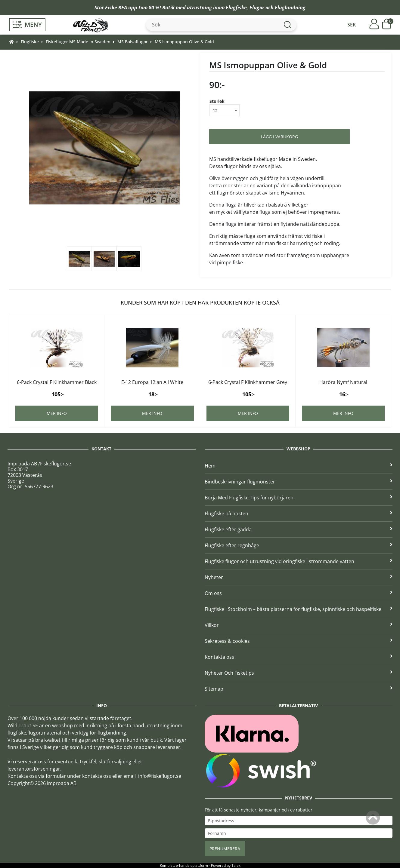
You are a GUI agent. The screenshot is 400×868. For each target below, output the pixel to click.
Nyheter (299, 577)
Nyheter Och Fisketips (299, 673)
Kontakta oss (299, 657)
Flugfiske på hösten (299, 514)
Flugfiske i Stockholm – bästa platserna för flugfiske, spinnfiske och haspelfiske (299, 609)
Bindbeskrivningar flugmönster (299, 482)
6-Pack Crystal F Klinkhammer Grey (248, 382)
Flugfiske (236, 8)
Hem (299, 466)
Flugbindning (290, 8)
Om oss (299, 593)
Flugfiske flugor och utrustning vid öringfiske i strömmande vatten (299, 561)
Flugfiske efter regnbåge (299, 545)
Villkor (299, 625)
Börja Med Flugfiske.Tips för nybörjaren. (299, 498)
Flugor (257, 8)
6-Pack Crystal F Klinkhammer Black (57, 382)
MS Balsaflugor (133, 42)
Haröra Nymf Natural (343, 382)
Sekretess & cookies (299, 641)
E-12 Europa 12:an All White (152, 382)
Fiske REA (116, 8)
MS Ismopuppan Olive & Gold (184, 42)
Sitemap (299, 689)
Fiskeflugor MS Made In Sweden (78, 42)
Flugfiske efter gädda (299, 529)
